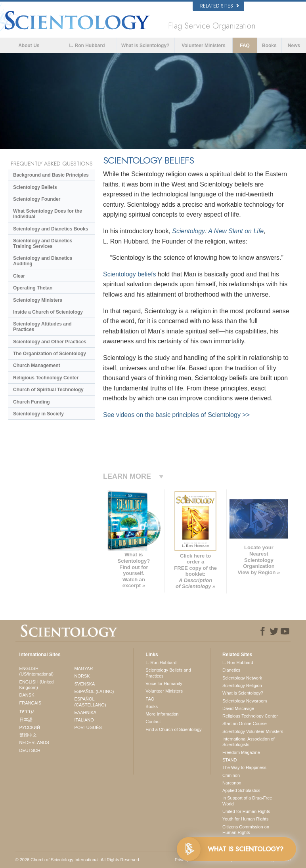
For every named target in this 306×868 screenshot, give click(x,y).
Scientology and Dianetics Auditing (43, 261)
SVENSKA (84, 684)
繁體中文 (28, 735)
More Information (162, 714)
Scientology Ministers (38, 300)
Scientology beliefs (129, 274)
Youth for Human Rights (245, 819)
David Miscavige (238, 708)
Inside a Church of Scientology (48, 312)
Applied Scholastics (241, 790)
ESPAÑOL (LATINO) (94, 691)
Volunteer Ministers (203, 46)
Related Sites (220, 6)
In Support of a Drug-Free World (247, 801)
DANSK (27, 695)
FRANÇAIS (31, 703)
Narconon (232, 783)
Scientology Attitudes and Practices (42, 327)
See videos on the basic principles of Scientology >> (176, 415)
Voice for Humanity (164, 683)
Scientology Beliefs (35, 187)
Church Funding (32, 402)
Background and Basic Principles (51, 175)
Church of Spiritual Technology (48, 390)
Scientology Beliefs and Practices (168, 673)
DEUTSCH (30, 750)
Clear (19, 276)
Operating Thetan (33, 288)
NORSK (82, 676)
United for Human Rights (246, 811)
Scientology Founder (37, 199)
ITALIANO (84, 720)
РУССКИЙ (30, 727)
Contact (153, 721)
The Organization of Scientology (50, 354)
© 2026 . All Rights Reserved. (78, 860)
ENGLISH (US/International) (36, 671)
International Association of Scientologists (248, 742)
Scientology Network (242, 678)
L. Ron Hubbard (87, 46)
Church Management (37, 365)
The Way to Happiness (244, 767)
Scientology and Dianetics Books (51, 229)
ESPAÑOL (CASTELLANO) (90, 702)
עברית (27, 711)
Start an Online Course (245, 723)
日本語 (26, 720)
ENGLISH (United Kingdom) (37, 685)
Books (269, 46)
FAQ (245, 46)
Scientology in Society (38, 414)
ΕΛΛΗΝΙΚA (85, 712)
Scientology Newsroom (245, 701)
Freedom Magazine (241, 752)
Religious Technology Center (46, 378)
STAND (229, 760)
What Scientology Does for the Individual (48, 214)
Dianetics (231, 670)
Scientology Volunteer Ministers (253, 731)
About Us (29, 46)
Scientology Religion (242, 685)
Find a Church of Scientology (173, 729)
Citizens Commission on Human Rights (246, 830)
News (294, 46)
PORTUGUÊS (88, 727)
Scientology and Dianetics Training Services (43, 244)
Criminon (231, 775)
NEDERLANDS (34, 742)
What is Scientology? (145, 46)
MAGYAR (83, 668)
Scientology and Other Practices (50, 342)
